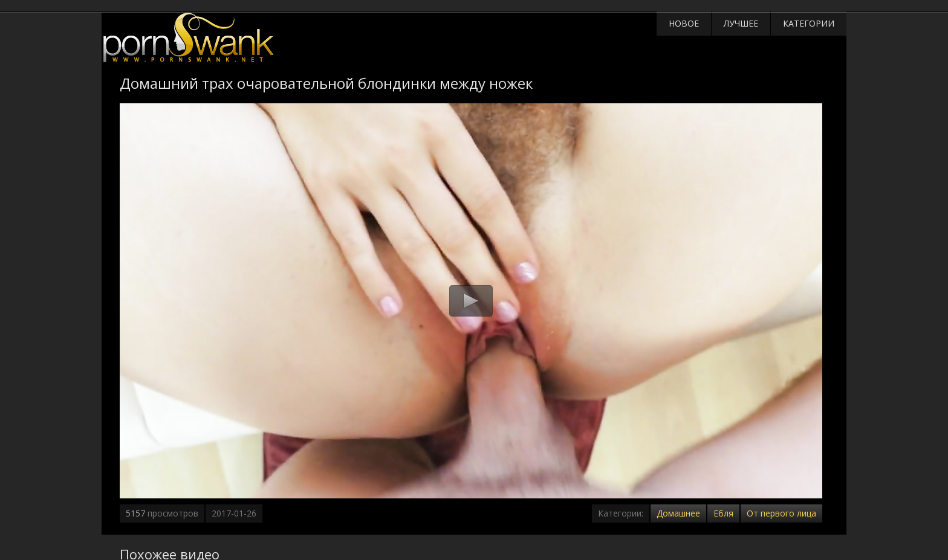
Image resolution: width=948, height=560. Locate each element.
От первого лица (781, 513)
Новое (684, 23)
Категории (809, 23)
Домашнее (678, 513)
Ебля (723, 513)
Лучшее (741, 23)
